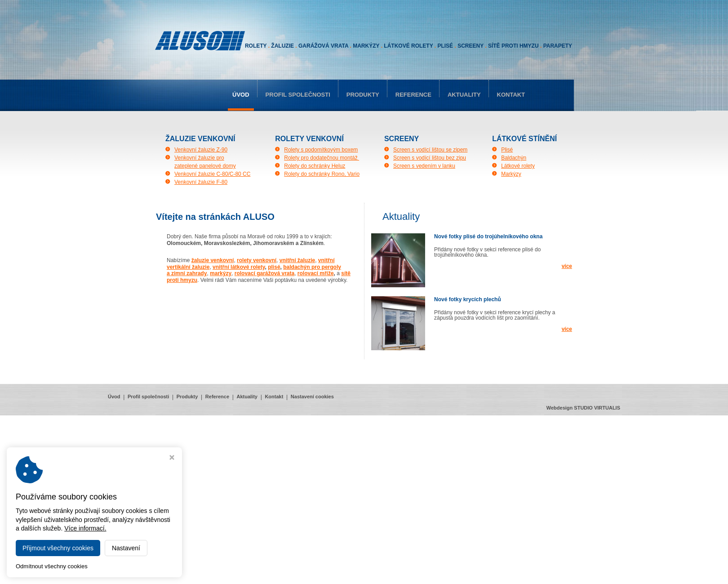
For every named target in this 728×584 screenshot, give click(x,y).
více (567, 266)
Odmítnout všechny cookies (52, 566)
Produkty (363, 95)
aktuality (401, 216)
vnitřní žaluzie (297, 260)
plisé (274, 267)
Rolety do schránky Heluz (315, 166)
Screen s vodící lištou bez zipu (430, 158)
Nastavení (126, 548)
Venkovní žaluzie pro (199, 158)
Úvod (241, 95)
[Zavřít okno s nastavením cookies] (172, 458)
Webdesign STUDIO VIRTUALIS (583, 408)
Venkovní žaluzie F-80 (201, 182)
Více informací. (85, 528)
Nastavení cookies (312, 397)
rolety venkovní (257, 260)
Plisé (507, 150)
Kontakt (511, 95)
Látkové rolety (518, 166)
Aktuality (464, 95)
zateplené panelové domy (205, 166)
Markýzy (511, 174)
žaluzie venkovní (213, 260)
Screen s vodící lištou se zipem (430, 150)
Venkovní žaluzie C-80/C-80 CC (212, 174)
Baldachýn (514, 158)
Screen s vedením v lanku (424, 166)
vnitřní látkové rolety (239, 267)
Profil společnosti (298, 95)
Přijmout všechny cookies (58, 548)
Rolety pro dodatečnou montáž (322, 158)
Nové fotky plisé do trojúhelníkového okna (488, 236)
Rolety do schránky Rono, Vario (322, 174)
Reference (413, 95)
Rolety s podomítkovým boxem (321, 150)
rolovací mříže (316, 273)
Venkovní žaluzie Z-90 (201, 150)
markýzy (221, 273)
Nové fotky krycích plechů (468, 299)
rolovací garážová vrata (264, 273)
